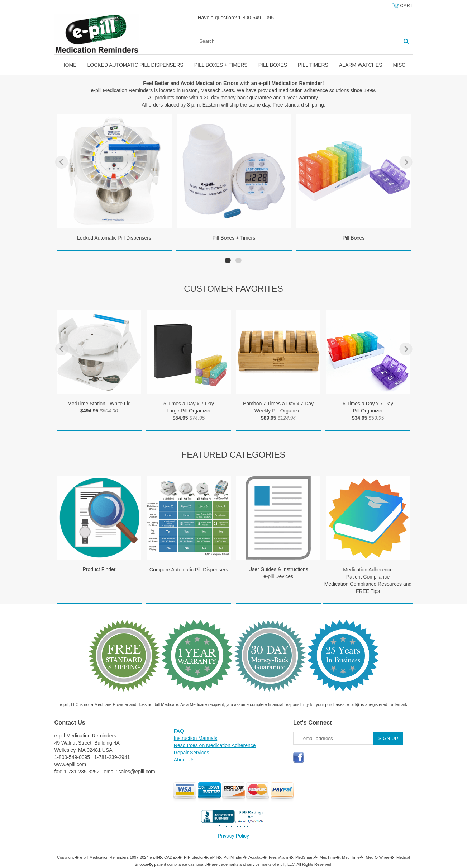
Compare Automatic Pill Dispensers (189, 570)
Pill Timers (313, 65)
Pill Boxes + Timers (221, 65)
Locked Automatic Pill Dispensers (135, 65)
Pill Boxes (273, 65)
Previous (61, 162)
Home (69, 65)
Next (406, 162)
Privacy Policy (233, 836)
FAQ (179, 731)
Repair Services (192, 753)
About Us (184, 760)
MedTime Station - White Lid (99, 404)
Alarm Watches (361, 65)
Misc (399, 65)
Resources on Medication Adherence (215, 745)
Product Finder (99, 569)
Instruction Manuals (196, 738)
